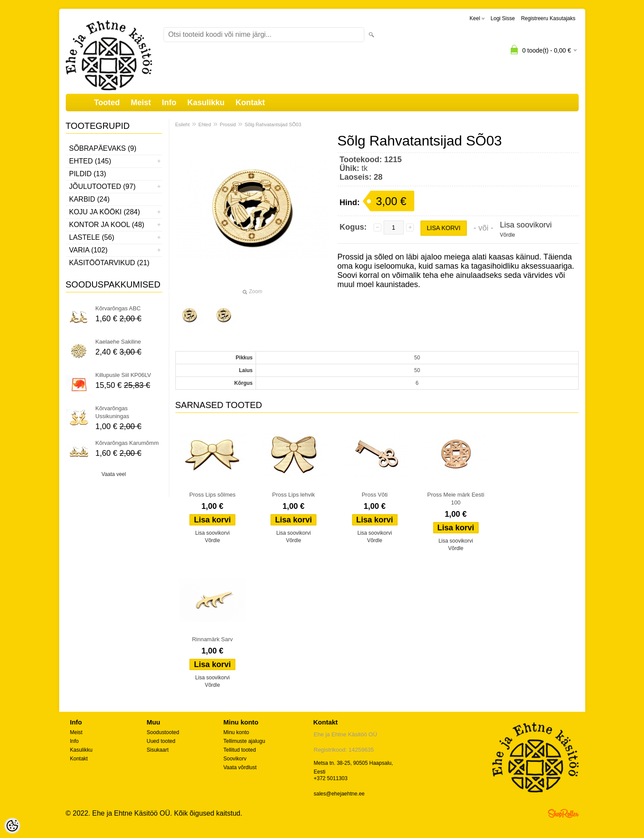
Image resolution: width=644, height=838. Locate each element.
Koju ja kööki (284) (105, 212)
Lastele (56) (92, 237)
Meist (141, 103)
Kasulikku (206, 103)
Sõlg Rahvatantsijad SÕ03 (273, 124)
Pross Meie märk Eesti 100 (456, 499)
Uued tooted (161, 741)
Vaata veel (114, 474)
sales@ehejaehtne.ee (339, 794)
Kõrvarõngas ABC (118, 308)
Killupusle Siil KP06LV (123, 375)
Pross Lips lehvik (294, 495)
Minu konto (237, 732)
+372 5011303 (331, 778)
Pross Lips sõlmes (212, 495)
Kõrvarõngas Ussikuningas (112, 412)
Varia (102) (89, 250)
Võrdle (507, 235)
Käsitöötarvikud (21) (109, 263)
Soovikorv (235, 759)
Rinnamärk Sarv (212, 639)
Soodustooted (163, 732)
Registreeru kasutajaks (548, 18)
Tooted (107, 103)
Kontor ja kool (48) (107, 225)
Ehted (205, 124)
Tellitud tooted (240, 750)
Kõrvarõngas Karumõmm (127, 443)
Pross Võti (375, 495)
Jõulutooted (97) (103, 186)
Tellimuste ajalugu (244, 741)
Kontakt (250, 103)
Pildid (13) (88, 174)
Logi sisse (503, 18)
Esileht (183, 124)
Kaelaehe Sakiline (118, 342)
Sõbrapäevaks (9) (103, 148)
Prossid (228, 124)
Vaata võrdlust (240, 767)
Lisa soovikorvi (526, 225)
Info (169, 103)
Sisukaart (158, 750)
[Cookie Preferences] (12, 826)
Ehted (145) (90, 161)
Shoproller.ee (563, 813)
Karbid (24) (89, 199)
